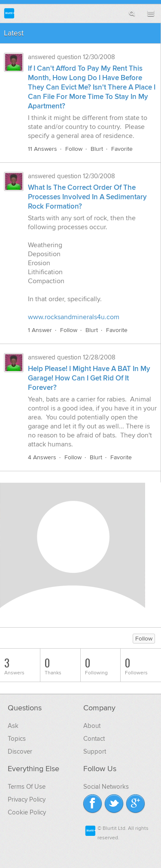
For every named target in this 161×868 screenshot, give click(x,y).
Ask (13, 726)
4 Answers (42, 457)
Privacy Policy (27, 799)
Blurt (97, 149)
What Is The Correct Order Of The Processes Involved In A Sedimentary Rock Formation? (87, 197)
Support (95, 751)
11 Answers (43, 149)
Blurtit (9, 13)
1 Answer (40, 330)
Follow (74, 149)
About (92, 726)
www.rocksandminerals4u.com (74, 317)
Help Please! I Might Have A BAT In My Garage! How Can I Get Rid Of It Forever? (89, 378)
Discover (20, 751)
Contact (94, 739)
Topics (17, 739)
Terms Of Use (27, 787)
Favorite (122, 149)
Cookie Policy (27, 812)
